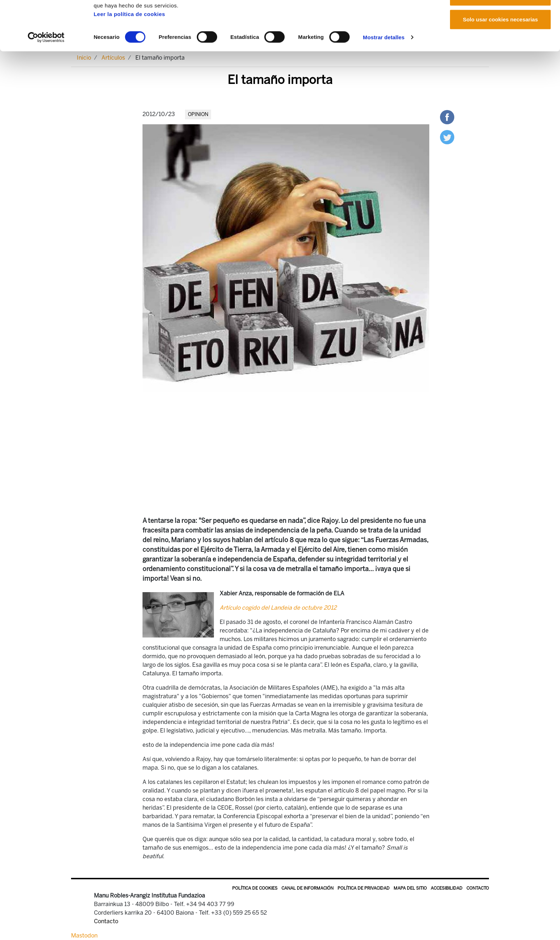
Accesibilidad (447, 888)
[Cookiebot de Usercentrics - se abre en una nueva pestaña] (46, 84)
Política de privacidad (364, 888)
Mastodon (84, 936)
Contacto (478, 888)
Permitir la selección (500, 42)
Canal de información (307, 888)
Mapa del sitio (410, 888)
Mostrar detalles (384, 83)
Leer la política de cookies (129, 60)
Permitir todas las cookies (500, 19)
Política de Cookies (255, 888)
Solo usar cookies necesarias (500, 66)
